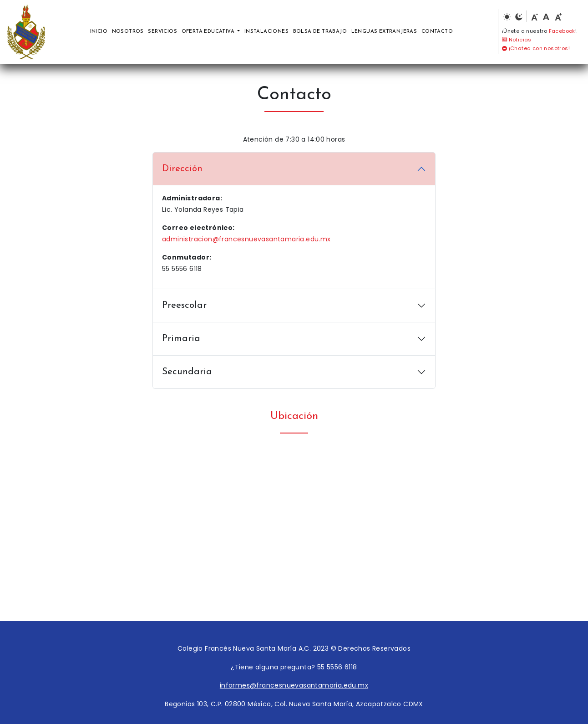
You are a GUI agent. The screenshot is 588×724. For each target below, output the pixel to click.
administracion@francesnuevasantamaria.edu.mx (246, 239)
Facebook (562, 31)
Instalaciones (266, 32)
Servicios (162, 32)
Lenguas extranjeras (384, 32)
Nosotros (128, 32)
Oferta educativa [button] (209, 32)
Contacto (437, 32)
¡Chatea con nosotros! (536, 48)
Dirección (182, 169)
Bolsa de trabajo (320, 32)
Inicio (99, 32)
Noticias (517, 40)
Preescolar (184, 305)
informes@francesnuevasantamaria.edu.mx (294, 685)
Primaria (181, 339)
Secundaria (187, 372)
